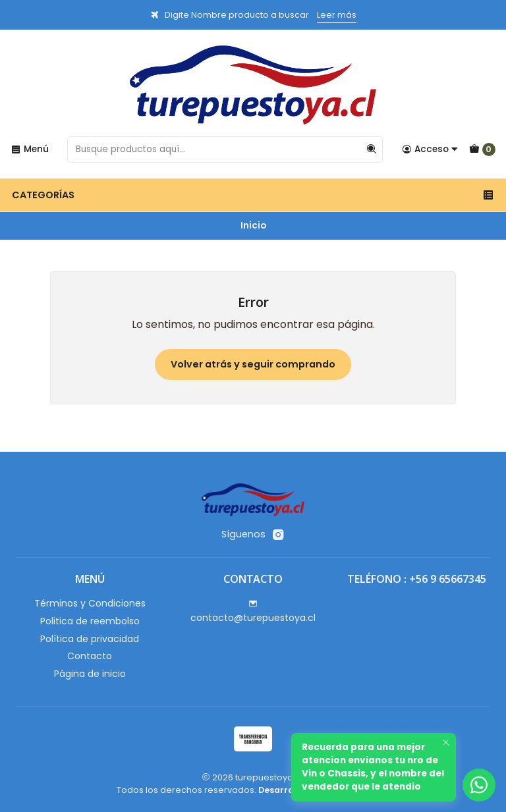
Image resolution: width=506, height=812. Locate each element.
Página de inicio (90, 674)
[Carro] (482, 149)
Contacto (90, 656)
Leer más (337, 15)
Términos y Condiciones (90, 603)
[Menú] (30, 149)
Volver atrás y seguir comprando (253, 364)
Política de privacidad (90, 639)
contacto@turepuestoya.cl (253, 612)
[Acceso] (430, 149)
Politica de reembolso (90, 621)
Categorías (253, 195)
